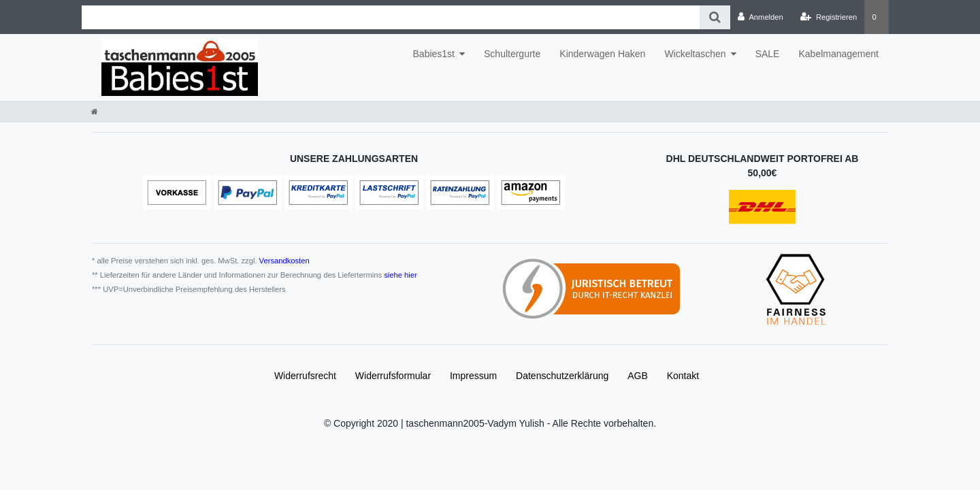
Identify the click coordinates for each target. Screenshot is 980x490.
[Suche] (715, 17)
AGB (638, 376)
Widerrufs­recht (305, 376)
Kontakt (683, 376)
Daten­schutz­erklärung (562, 376)
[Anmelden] (761, 17)
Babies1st (434, 54)
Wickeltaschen (695, 54)
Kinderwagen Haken (602, 54)
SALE (768, 54)
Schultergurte (512, 54)
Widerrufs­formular (393, 376)
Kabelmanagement (838, 54)
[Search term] (391, 17)
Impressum (473, 376)
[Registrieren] (829, 17)
